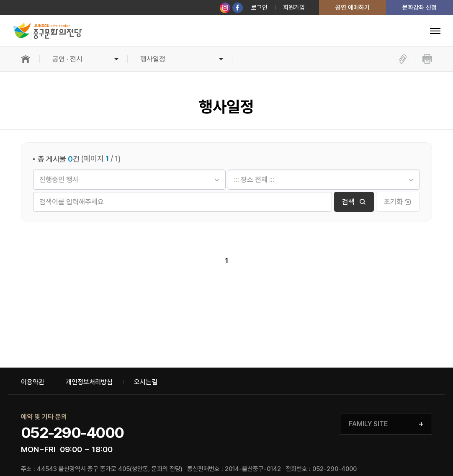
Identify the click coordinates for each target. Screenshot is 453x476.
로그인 (259, 8)
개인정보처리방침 (89, 382)
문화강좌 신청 (420, 8)
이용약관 (33, 382)
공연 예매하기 (353, 8)
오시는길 (146, 382)
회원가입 (294, 8)
